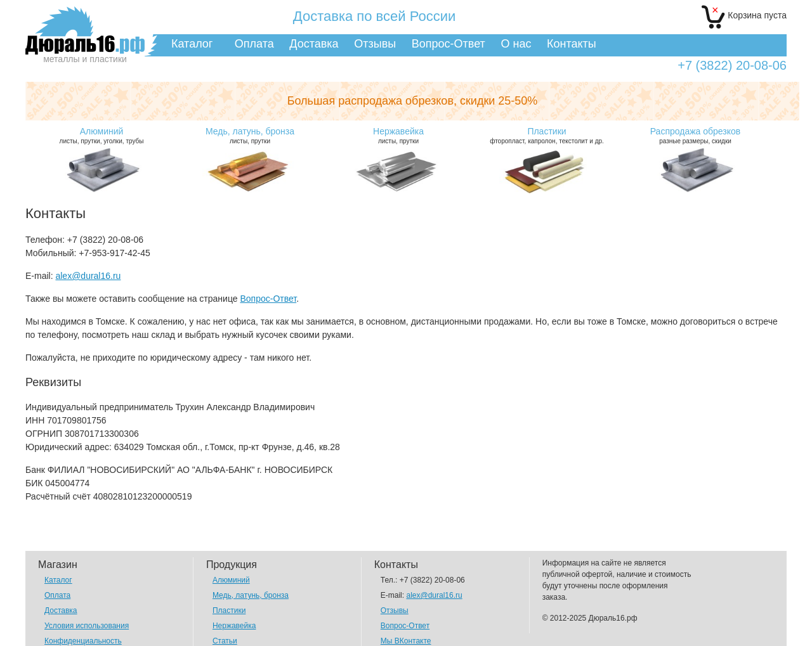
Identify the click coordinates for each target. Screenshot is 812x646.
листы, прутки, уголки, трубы (101, 135)
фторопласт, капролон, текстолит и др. (547, 135)
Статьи (225, 641)
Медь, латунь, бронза (251, 595)
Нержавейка (234, 626)
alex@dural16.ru (88, 276)
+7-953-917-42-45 (114, 253)
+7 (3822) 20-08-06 (732, 66)
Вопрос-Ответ (449, 44)
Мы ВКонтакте (406, 641)
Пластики (229, 610)
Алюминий (231, 580)
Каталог (192, 44)
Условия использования (87, 626)
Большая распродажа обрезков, (413, 101)
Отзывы (375, 44)
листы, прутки (250, 135)
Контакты (572, 44)
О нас (516, 44)
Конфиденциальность (83, 641)
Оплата (254, 44)
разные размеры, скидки (695, 135)
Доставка (314, 44)
